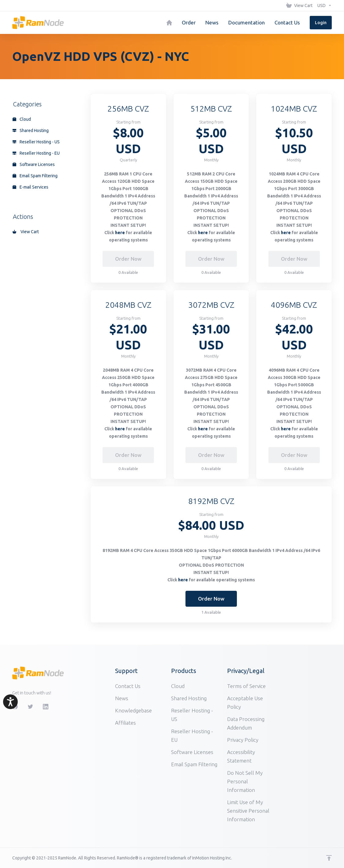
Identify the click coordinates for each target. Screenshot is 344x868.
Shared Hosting (31, 131)
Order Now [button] (211, 599)
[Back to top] (329, 858)
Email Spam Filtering (35, 176)
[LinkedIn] (46, 707)
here (120, 233)
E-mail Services (30, 187)
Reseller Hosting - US (36, 142)
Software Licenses (34, 164)
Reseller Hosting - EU (36, 153)
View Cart (26, 232)
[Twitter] (30, 707)
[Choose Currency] (323, 6)
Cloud (22, 119)
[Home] (169, 23)
